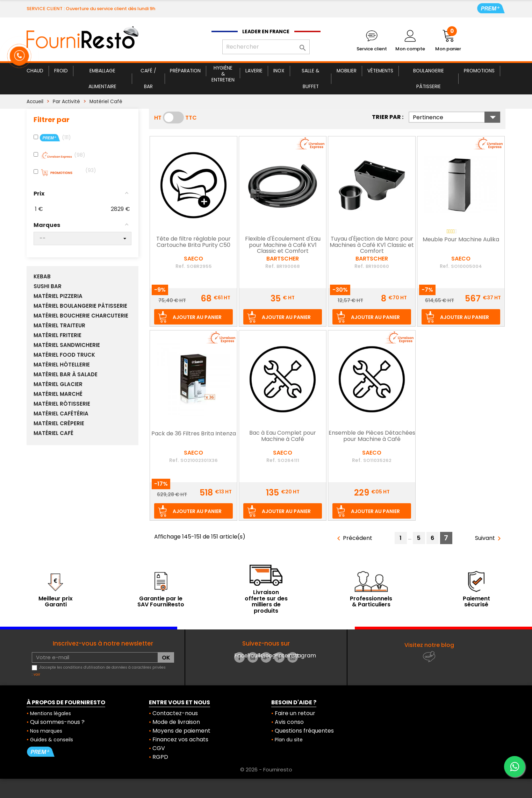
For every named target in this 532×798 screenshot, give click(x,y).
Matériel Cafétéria (61, 414)
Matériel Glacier (58, 384)
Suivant (489, 538)
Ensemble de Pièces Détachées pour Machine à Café (372, 436)
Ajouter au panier (197, 317)
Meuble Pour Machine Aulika (461, 240)
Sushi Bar (48, 286)
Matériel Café (53, 433)
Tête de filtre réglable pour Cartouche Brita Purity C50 (193, 242)
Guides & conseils (52, 740)
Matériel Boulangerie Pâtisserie (80, 306)
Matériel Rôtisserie (62, 404)
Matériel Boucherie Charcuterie (81, 316)
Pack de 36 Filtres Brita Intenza (194, 434)
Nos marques (46, 731)
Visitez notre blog (429, 645)
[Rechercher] (266, 47)
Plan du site (289, 740)
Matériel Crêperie (59, 423)
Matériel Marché (58, 394)
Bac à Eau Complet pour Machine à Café (283, 436)
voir (37, 674)
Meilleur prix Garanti (56, 602)
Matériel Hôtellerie (62, 365)
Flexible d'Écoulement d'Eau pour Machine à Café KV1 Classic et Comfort (283, 245)
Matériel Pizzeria (58, 296)
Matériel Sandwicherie (67, 345)
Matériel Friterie (57, 335)
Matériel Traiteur (59, 326)
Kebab (42, 277)
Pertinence (456, 117)
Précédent (353, 538)
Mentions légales (51, 713)
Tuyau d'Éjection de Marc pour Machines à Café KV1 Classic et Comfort (372, 245)
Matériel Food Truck (64, 355)
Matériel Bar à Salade (66, 375)
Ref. (180, 266)
